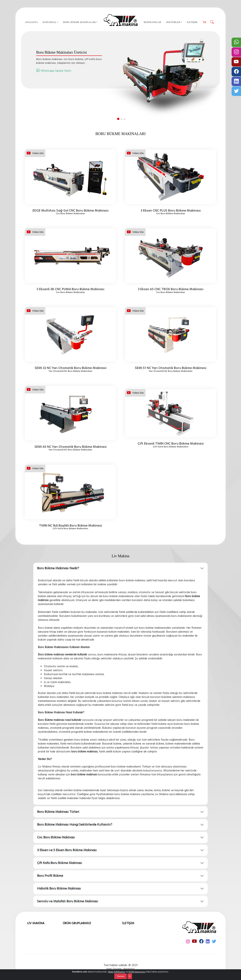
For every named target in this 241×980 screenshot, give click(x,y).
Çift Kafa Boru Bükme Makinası (60, 863)
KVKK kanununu (137, 972)
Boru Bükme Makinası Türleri (58, 812)
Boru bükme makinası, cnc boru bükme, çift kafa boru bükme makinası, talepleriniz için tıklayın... (69, 61)
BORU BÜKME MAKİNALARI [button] (79, 22)
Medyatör (129, 969)
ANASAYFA (31, 22)
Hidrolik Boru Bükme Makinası (59, 889)
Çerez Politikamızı (116, 972)
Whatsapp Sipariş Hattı (54, 71)
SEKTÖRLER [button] (173, 22)
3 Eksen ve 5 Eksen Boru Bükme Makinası (67, 850)
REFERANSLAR (153, 22)
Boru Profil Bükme (50, 876)
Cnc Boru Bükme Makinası (56, 837)
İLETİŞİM (192, 22)
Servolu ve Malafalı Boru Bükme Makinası (68, 901)
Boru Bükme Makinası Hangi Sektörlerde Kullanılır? (75, 825)
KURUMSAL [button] (50, 22)
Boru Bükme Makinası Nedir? (58, 568)
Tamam (120, 976)
